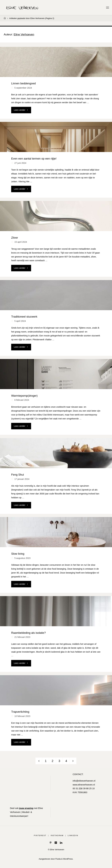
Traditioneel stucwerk (24, 317)
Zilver (15, 238)
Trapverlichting (20, 712)
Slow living (18, 554)
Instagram (57, 835)
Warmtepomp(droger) (24, 396)
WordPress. (68, 859)
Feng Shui (18, 475)
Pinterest (40, 835)
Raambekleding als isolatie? (28, 633)
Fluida (58, 859)
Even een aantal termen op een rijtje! (34, 159)
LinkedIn (73, 835)
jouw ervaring (26, 808)
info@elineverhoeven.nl (84, 781)
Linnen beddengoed (23, 83)
